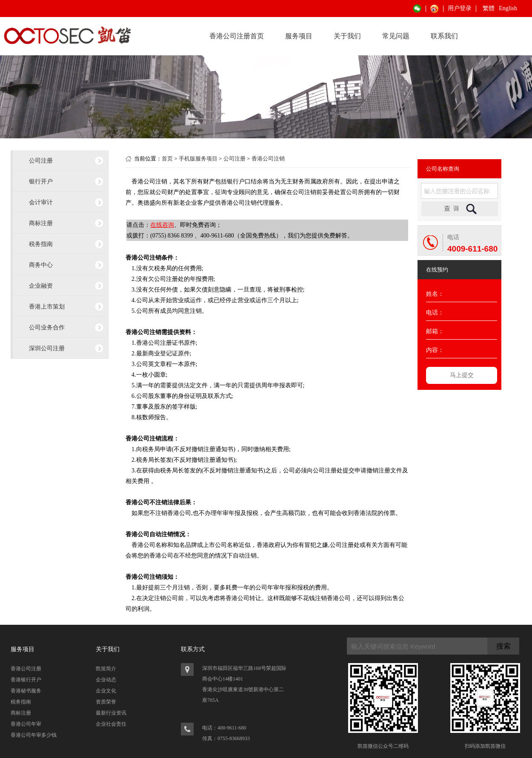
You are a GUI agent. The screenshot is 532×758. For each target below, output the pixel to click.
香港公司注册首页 (237, 36)
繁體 (489, 8)
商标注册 (41, 223)
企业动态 (106, 680)
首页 (167, 159)
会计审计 (41, 202)
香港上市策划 (47, 306)
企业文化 (106, 691)
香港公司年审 (26, 724)
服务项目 (299, 36)
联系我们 (444, 36)
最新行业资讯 (111, 713)
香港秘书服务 (26, 691)
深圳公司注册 (47, 348)
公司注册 (41, 160)
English (508, 8)
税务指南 (41, 244)
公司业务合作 (47, 327)
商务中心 (41, 265)
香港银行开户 (26, 680)
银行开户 (41, 181)
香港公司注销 (268, 159)
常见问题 (396, 36)
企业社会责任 (111, 724)
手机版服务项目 (198, 159)
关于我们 (347, 36)
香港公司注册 (26, 669)
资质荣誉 (106, 702)
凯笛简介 (106, 669)
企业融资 (41, 286)
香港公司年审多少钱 (34, 735)
